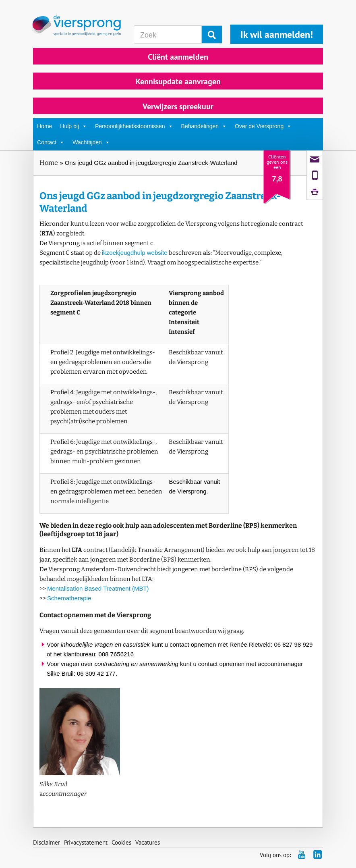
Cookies (121, 842)
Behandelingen (204, 126)
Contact (51, 142)
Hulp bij (73, 126)
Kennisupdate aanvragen (178, 81)
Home (44, 126)
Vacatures (148, 842)
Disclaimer (47, 842)
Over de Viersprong (263, 126)
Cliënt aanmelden (178, 57)
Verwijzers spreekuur (178, 106)
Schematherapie (69, 598)
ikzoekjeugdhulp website (135, 253)
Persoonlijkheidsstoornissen (134, 126)
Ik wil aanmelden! (277, 34)
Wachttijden (91, 142)
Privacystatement (86, 842)
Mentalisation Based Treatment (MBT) (98, 588)
